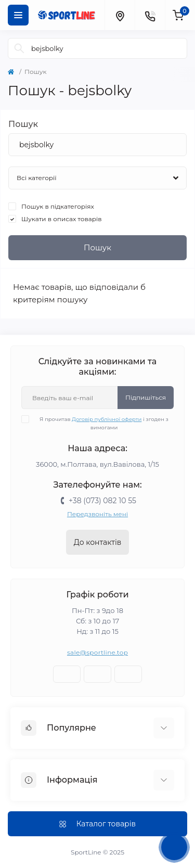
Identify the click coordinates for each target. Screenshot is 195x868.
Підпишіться (146, 397)
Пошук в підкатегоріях (58, 206)
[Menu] (18, 15)
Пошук (23, 124)
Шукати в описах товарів (62, 219)
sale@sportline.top (97, 652)
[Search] (19, 48)
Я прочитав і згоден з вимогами (101, 423)
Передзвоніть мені (97, 514)
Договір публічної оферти (107, 419)
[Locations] (120, 15)
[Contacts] (150, 15)
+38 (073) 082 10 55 (102, 501)
